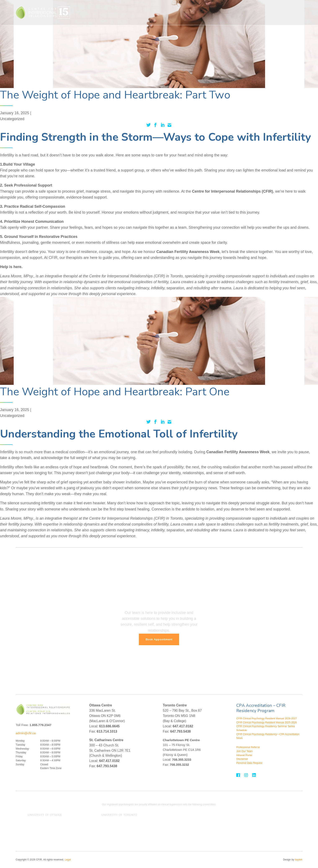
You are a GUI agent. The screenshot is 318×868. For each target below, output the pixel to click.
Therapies (145, 12)
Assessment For (221, 12)
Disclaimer (242, 759)
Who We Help (122, 12)
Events (258, 12)
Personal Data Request (249, 763)
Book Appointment (159, 639)
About (243, 12)
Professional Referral (248, 747)
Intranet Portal (244, 755)
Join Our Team (244, 751)
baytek (299, 860)
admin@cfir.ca (26, 733)
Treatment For (169, 12)
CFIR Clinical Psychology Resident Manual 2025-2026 (267, 723)
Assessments (195, 12)
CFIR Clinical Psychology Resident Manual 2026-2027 (267, 719)
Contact (278, 12)
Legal (68, 860)
